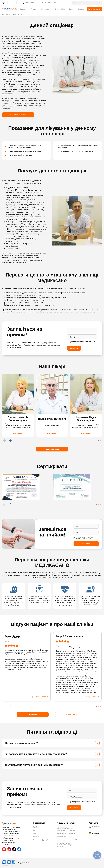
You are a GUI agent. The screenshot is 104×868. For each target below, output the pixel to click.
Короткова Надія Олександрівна (86, 419)
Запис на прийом (94, 9)
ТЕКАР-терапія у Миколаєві (66, 833)
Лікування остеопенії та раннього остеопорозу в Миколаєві (64, 845)
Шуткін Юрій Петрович (52, 419)
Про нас (23, 9)
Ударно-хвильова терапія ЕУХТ (67, 840)
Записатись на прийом (18, 115)
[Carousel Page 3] (101, 504)
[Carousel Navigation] (52, 440)
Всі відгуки (33, 714)
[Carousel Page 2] (101, 441)
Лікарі (63, 9)
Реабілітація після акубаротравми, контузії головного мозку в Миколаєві (66, 829)
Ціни (56, 9)
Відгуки (72, 9)
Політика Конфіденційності (42, 840)
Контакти (81, 9)
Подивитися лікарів (52, 449)
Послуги (33, 9)
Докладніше (18, 433)
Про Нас (36, 827)
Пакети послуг (46, 9)
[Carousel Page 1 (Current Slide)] (99, 441)
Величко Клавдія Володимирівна (18, 419)
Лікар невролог (61, 837)
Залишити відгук (71, 714)
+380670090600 (31, 3)
